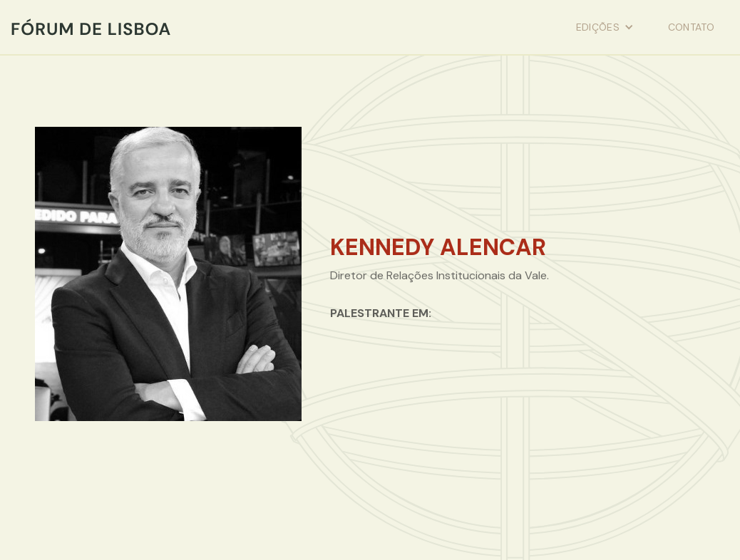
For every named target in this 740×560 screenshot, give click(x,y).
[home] (91, 27)
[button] (605, 27)
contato (691, 27)
